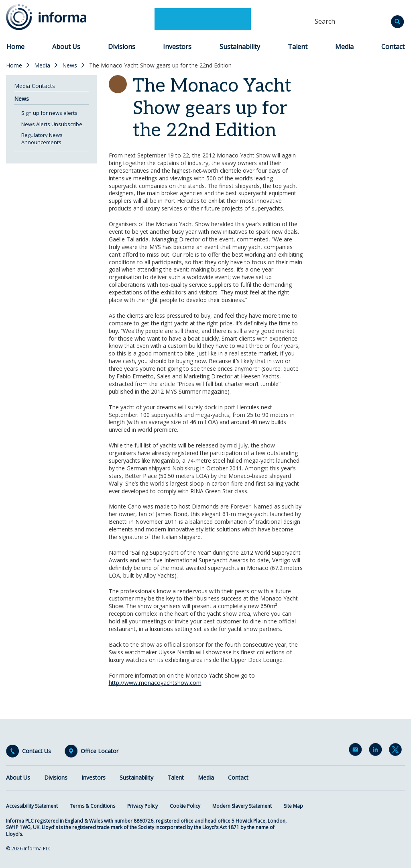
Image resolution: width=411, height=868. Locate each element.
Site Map (293, 806)
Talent (298, 47)
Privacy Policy (142, 806)
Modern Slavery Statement (242, 806)
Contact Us (37, 751)
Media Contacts (35, 86)
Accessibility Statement (32, 806)
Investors (177, 47)
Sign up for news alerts (49, 113)
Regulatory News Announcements (42, 139)
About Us (66, 47)
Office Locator (100, 751)
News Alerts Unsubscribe (52, 124)
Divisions (122, 47)
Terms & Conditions (93, 806)
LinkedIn (377, 751)
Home (15, 47)
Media (344, 47)
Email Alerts (357, 751)
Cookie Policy (185, 806)
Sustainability (240, 47)
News (70, 65)
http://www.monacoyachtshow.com (155, 683)
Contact (393, 47)
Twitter (397, 751)
